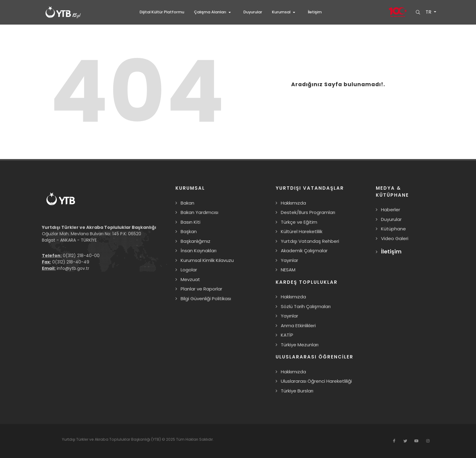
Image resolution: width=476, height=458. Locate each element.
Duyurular (391, 219)
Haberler (391, 210)
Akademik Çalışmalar (304, 251)
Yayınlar (289, 260)
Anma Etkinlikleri (298, 326)
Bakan (187, 203)
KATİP (287, 335)
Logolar (189, 270)
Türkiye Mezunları (300, 345)
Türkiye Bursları (297, 391)
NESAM (288, 270)
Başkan (189, 231)
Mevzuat (190, 279)
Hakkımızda (293, 203)
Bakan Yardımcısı (199, 212)
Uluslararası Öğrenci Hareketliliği (316, 381)
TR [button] (429, 12)
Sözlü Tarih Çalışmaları (306, 306)
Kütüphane (393, 229)
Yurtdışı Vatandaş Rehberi (310, 241)
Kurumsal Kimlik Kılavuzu (207, 260)
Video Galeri (395, 238)
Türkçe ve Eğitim (299, 222)
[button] (214, 12)
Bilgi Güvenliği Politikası (206, 299)
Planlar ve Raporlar (201, 289)
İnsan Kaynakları (199, 251)
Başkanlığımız (195, 241)
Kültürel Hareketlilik (302, 231)
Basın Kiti (190, 222)
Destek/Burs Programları (308, 212)
